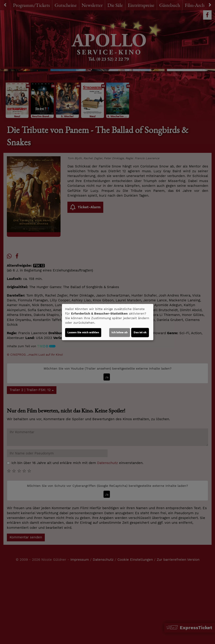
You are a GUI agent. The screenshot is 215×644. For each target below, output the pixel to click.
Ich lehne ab (120, 332)
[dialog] (108, 322)
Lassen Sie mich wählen (83, 332)
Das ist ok (140, 332)
